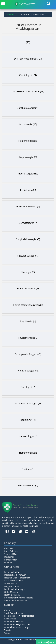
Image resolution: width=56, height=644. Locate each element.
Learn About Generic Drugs (17, 627)
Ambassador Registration (16, 601)
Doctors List (12, 15)
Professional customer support (19, 598)
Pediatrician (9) (28, 190)
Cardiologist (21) (28, 75)
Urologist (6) (28, 272)
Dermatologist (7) (28, 223)
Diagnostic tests (12, 586)
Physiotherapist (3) (28, 338)
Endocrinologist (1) (28, 486)
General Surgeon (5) (28, 289)
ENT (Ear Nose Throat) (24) (28, 59)
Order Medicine (11, 592)
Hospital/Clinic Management (17, 578)
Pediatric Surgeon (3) (28, 371)
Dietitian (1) (28, 469)
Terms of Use (11, 554)
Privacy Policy (10, 560)
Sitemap (8, 563)
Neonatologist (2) (28, 436)
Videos (7, 633)
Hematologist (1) (28, 453)
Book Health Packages (15, 589)
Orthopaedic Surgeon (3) (28, 354)
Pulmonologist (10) (28, 141)
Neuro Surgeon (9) (28, 174)
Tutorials (8, 630)
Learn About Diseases (14, 622)
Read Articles (10, 619)
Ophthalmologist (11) (28, 108)
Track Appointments (14, 613)
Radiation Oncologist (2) (28, 403)
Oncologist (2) (28, 387)
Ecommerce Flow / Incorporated (19, 616)
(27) (28, 42)
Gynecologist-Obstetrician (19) (28, 92)
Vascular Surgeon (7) (28, 256)
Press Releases (11, 551)
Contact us (9, 610)
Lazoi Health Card (12, 572)
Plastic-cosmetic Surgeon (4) (28, 305)
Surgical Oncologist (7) (28, 239)
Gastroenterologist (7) (28, 206)
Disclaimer (9, 557)
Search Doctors (11, 583)
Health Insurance (12, 595)
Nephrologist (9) (28, 157)
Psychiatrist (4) (28, 321)
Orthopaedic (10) (28, 124)
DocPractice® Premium (15, 575)
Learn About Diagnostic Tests (18, 624)
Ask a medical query (13, 581)
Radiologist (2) (28, 420)
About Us (9, 548)
